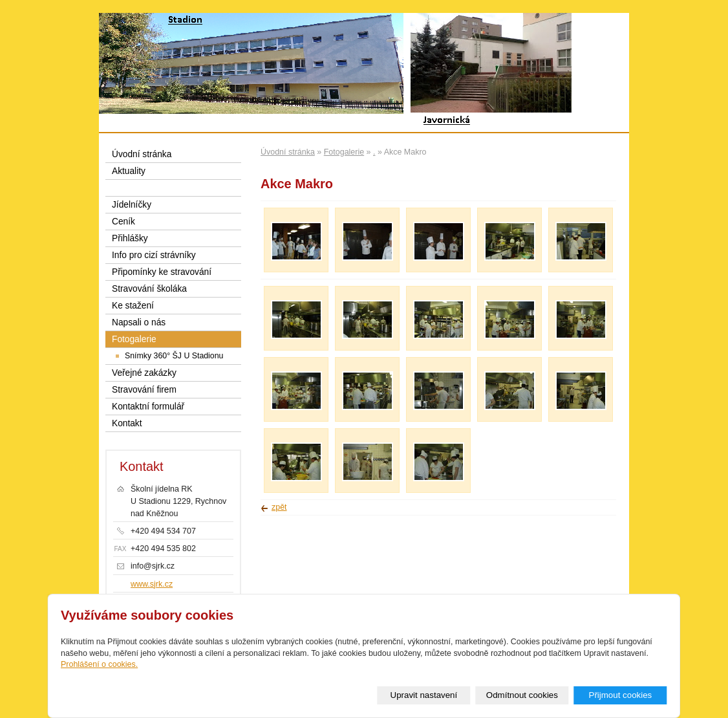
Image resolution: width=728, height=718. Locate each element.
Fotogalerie (344, 152)
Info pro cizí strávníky (154, 255)
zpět (279, 507)
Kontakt (127, 423)
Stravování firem (144, 390)
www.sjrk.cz (152, 584)
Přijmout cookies (620, 695)
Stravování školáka (149, 289)
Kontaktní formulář (148, 407)
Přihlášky (130, 238)
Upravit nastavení (424, 695)
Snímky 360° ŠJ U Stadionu (174, 356)
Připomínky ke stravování (162, 272)
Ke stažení (133, 306)
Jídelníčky (132, 205)
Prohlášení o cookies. (99, 664)
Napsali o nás (139, 322)
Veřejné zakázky (144, 373)
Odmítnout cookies (522, 695)
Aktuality (129, 171)
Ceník (123, 222)
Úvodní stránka (288, 152)
